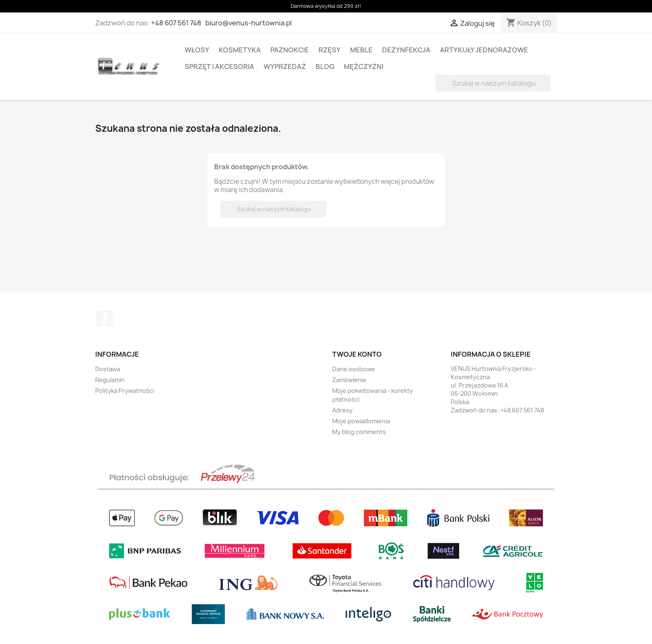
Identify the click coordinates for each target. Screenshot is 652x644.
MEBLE (361, 50)
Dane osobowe (354, 369)
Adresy (342, 410)
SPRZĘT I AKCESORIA (219, 67)
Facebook (104, 318)
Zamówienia (349, 380)
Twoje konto (357, 354)
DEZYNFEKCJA (406, 50)
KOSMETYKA (240, 50)
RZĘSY (330, 50)
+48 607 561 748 (176, 23)
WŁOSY (197, 50)
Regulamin (110, 380)
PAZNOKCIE (290, 50)
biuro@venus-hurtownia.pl (249, 23)
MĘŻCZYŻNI (364, 67)
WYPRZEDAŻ (285, 67)
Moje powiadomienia (361, 421)
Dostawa (108, 369)
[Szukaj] (493, 83)
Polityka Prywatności (125, 391)
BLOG (325, 67)
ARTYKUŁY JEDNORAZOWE (484, 50)
